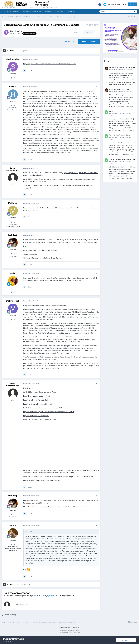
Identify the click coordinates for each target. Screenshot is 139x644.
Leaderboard (60, 11)
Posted (31, 59)
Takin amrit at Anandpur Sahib (120, 135)
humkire (13, 87)
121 (13, 78)
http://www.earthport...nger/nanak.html (85, 470)
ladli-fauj (12, 235)
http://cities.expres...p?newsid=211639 (37, 396)
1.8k (13, 544)
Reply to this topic (89, 41)
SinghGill (114, 69)
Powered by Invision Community (69, 632)
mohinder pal (13, 301)
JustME (13, 525)
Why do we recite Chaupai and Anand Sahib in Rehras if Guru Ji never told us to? (123, 159)
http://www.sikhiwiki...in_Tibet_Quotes (36, 416)
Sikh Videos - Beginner (11, 11)
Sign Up (133, 4)
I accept (126, 640)
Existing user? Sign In (117, 4)
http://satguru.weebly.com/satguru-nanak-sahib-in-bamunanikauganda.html (50, 64)
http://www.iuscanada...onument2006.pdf (38, 404)
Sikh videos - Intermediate (32, 11)
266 (13, 292)
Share (77, 32)
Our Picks (72, 11)
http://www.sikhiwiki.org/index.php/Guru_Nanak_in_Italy (75, 477)
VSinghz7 (115, 113)
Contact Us (76, 628)
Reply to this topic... (22, 604)
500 (13, 106)
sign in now (51, 596)
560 (13, 320)
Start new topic (69, 41)
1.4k (13, 222)
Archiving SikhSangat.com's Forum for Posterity (122, 67)
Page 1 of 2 (26, 51)
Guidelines (48, 11)
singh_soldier (17, 31)
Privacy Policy (65, 628)
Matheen (13, 203)
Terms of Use (8, 641)
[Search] (114, 11)
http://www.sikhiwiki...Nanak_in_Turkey (37, 400)
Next (12, 51)
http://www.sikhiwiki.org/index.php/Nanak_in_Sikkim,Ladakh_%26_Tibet (49, 412)
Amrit (111, 111)
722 (13, 254)
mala (12, 273)
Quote (30, 70)
